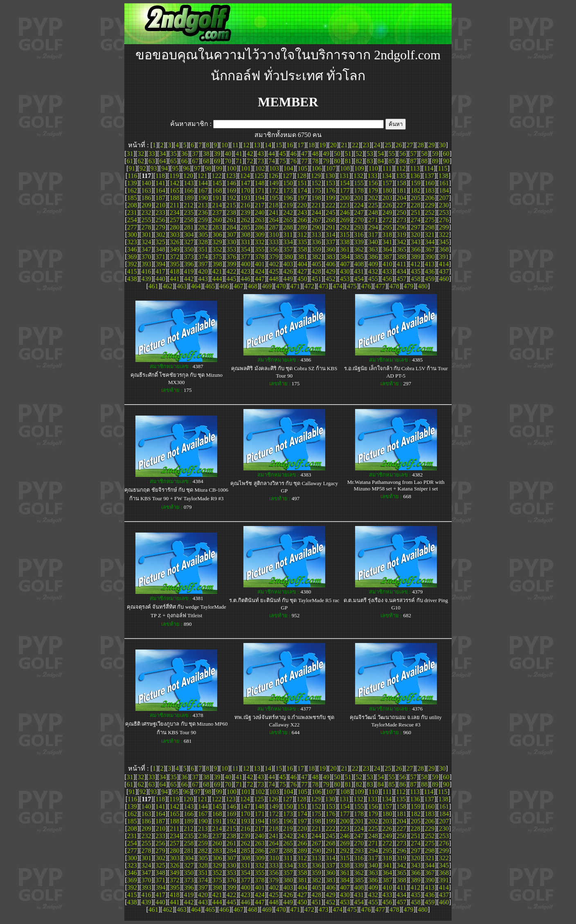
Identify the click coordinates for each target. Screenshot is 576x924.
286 (260, 227)
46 (293, 154)
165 (175, 190)
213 (203, 205)
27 (409, 145)
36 (184, 154)
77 (304, 161)
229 (430, 205)
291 (331, 227)
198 (316, 198)
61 (130, 161)
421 (217, 271)
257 (175, 220)
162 (132, 190)
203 (387, 198)
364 (387, 249)
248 (373, 212)
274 (416, 220)
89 (435, 161)
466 (224, 286)
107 (331, 168)
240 (260, 212)
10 (225, 145)
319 (401, 235)
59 (435, 154)
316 (359, 235)
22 (355, 145)
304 (189, 235)
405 (317, 264)
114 (429, 168)
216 (245, 205)
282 (203, 227)
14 (268, 145)
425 (274, 271)
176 (331, 190)
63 (152, 161)
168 (217, 190)
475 (352, 286)
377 (245, 257)
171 (260, 190)
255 (146, 220)
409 (373, 264)
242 (288, 212)
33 (152, 154)
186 (146, 198)
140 (146, 183)
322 (444, 235)
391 (444, 257)
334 (288, 242)
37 (195, 154)
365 (401, 249)
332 (260, 242)
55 (391, 154)
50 (337, 154)
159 (416, 183)
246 (345, 212)
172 (274, 190)
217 (259, 205)
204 (401, 198)
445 (231, 279)
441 (175, 279)
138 (443, 176)
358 (302, 249)
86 (403, 161)
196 (288, 198)
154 (345, 183)
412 (416, 264)
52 (359, 154)
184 (444, 190)
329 (217, 242)
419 (189, 271)
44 (272, 154)
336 (316, 242)
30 (442, 145)
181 (401, 190)
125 (259, 176)
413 (430, 264)
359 (316, 249)
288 (288, 227)
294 (373, 227)
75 (283, 161)
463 (182, 286)
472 (309, 286)
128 (301, 176)
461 (153, 286)
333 (274, 242)
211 (174, 205)
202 (373, 198)
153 (331, 183)
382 (316, 257)
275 (430, 220)
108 (345, 168)
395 (175, 264)
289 (302, 227)
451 (316, 279)
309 (260, 235)
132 (358, 176)
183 (430, 190)
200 (345, 198)
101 (246, 168)
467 (239, 286)
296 (401, 227)
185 (132, 198)
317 (373, 235)
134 (387, 176)
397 (203, 264)
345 (444, 242)
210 (160, 205)
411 (402, 264)
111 (387, 168)
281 (189, 227)
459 (430, 279)
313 (316, 235)
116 (132, 176)
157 (387, 183)
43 (261, 154)
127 (288, 176)
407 (345, 264)
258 (189, 220)
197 (302, 198)
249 (387, 212)
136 (415, 176)
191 (217, 198)
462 (167, 286)
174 (302, 190)
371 (160, 257)
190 (203, 198)
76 (293, 161)
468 (252, 286)
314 (331, 235)
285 (245, 227)
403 (288, 264)
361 (345, 249)
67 (195, 161)
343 (416, 242)
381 (302, 257)
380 (288, 257)
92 (143, 168)
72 (250, 161)
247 (359, 212)
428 (316, 271)
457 (401, 279)
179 (373, 190)
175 (316, 190)
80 (337, 161)
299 (444, 227)
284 (231, 227)
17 (301, 145)
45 (283, 154)
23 (366, 145)
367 (430, 249)
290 (316, 227)
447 (260, 279)
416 (146, 271)
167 (203, 190)
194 (260, 198)
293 (359, 227)
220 (302, 205)
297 (416, 227)
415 (132, 271)
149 (274, 183)
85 (391, 161)
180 (387, 190)
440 (160, 279)
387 (387, 257)
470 (281, 286)
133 (373, 176)
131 (344, 176)
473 (324, 286)
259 (203, 220)
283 (217, 227)
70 (228, 161)
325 (160, 242)
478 (394, 286)
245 (331, 212)
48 (315, 154)
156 (373, 183)
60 (446, 154)
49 (326, 154)
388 (401, 257)
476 (366, 286)
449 (288, 279)
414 (444, 264)
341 (387, 242)
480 (423, 286)
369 (132, 257)
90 (446, 161)
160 (430, 183)
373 (189, 257)
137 (429, 176)
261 (231, 220)
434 (401, 271)
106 (317, 168)
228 (416, 205)
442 (189, 279)
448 (274, 279)
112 (401, 168)
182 (416, 190)
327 (189, 242)
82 (359, 161)
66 (184, 161)
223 (344, 205)
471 (295, 286)
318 (387, 235)
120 (188, 176)
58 (424, 154)
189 (189, 198)
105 (302, 168)
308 (245, 235)
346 (132, 249)
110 (373, 168)
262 (245, 220)
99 (219, 168)
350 (189, 249)
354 (245, 249)
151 (302, 183)
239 (245, 212)
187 (160, 198)
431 (359, 271)
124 (245, 176)
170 (245, 190)
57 (414, 154)
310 (274, 235)
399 (232, 264)
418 (175, 271)
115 (442, 168)
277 (132, 227)
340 (373, 242)
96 (186, 168)
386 (373, 257)
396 (189, 264)
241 (274, 212)
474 (337, 286)
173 (288, 190)
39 (217, 154)
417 (160, 271)
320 (416, 235)
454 (359, 279)
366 (416, 249)
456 (387, 279)
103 (274, 168)
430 (345, 271)
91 (132, 168)
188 (175, 198)
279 (160, 227)
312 (302, 235)
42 (250, 154)
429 (331, 271)
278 (146, 227)
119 (174, 176)
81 (348, 161)
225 (373, 205)
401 (260, 264)
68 (206, 161)
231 (132, 212)
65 (173, 161)
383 (331, 257)
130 (330, 176)
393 (146, 264)
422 (231, 271)
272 (387, 220)
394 (160, 264)
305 (203, 235)
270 (359, 220)
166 (189, 190)
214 (217, 205)
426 (288, 271)
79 (326, 161)
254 (132, 220)
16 (290, 145)
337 (331, 242)
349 (175, 249)
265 (288, 220)
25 (388, 145)
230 (444, 205)
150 (288, 183)
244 (316, 212)
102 (260, 168)
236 (203, 212)
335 (302, 242)
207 (444, 198)
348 (160, 249)
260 (217, 220)
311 (288, 235)
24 (377, 145)
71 (239, 161)
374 (203, 257)
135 (401, 176)
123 (231, 176)
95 (175, 168)
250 (401, 212)
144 (203, 183)
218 (274, 205)
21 (344, 145)
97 (197, 168)
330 (231, 242)
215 (231, 205)
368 (444, 249)
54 (381, 154)
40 (228, 154)
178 (359, 190)
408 (359, 264)
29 (432, 145)
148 (260, 183)
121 (202, 176)
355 (260, 249)
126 (273, 176)
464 (196, 286)
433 (387, 271)
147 (245, 183)
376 (231, 257)
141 (160, 183)
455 (373, 279)
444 (217, 279)
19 (322, 145)
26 (399, 145)
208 (132, 205)
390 (430, 257)
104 (288, 168)
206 (430, 198)
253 (444, 212)
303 (175, 235)
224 (359, 205)
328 (203, 242)
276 (444, 220)
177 (345, 190)
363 (373, 249)
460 (444, 279)
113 (415, 168)
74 (272, 161)
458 (416, 279)
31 (130, 154)
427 (302, 271)
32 (141, 154)
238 (231, 212)
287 (274, 227)
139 (132, 183)
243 (302, 212)
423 (245, 271)
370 (146, 257)
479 (409, 286)
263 (260, 220)
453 (345, 279)
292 (345, 227)
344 (430, 242)
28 (421, 145)
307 (232, 235)
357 (288, 249)
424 (260, 271)
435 (416, 271)
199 (331, 198)
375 (217, 257)
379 (274, 257)
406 (331, 264)
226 (387, 205)
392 (132, 264)
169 (231, 190)
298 (430, 227)
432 (373, 271)
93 (154, 168)
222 (331, 205)
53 (370, 154)
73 (261, 161)
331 (245, 242)
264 (274, 220)
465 (210, 286)
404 (302, 264)
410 (387, 264)
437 (444, 271)
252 (430, 212)
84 (381, 161)
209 (146, 205)
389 (416, 257)
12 (246, 145)
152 (316, 183)
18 (312, 145)
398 (217, 264)
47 (304, 154)
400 (245, 264)
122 (216, 176)
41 (239, 154)
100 (232, 168)
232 (146, 212)
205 (416, 198)
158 (401, 183)
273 (401, 220)
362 (359, 249)
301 (146, 235)
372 (175, 257)
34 (162, 154)
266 (302, 220)
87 (414, 161)
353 (231, 249)
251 (416, 212)
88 (424, 161)
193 (245, 198)
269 (345, 220)
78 (315, 161)
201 (359, 198)
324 (146, 242)
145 (217, 183)
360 (331, 249)
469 (267, 286)
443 (203, 279)
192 (231, 198)
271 (373, 220)
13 (257, 145)
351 (203, 249)
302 (160, 235)
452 (331, 279)
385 (359, 257)
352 (217, 249)
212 (189, 205)
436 (430, 271)
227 (401, 205)
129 (316, 176)
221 (316, 205)
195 (274, 198)
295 (387, 227)
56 (403, 154)
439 (146, 279)
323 (132, 242)
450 (302, 279)
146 (231, 183)
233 (160, 212)
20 (333, 145)
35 (173, 154)
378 (260, 257)
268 (331, 220)
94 (164, 168)
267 (316, 220)
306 (217, 235)
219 (288, 205)
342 (401, 242)
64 (162, 161)
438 (132, 279)
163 (146, 190)
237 (217, 212)
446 (245, 279)
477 (380, 286)
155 (359, 183)
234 (175, 212)
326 (175, 242)
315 (344, 235)
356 (274, 249)
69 (217, 161)
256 (160, 220)
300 (132, 235)
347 (146, 249)
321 (430, 235)
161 (444, 183)
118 (160, 176)
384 (345, 257)
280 (175, 227)
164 (160, 190)
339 (359, 242)
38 (206, 154)
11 (235, 145)
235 (189, 212)
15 (279, 145)
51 (348, 154)
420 (203, 271)
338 (345, 242)
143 (189, 183)
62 (141, 161)
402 (274, 264)
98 (208, 168)
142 (175, 183)
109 (359, 168)
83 (370, 161)
